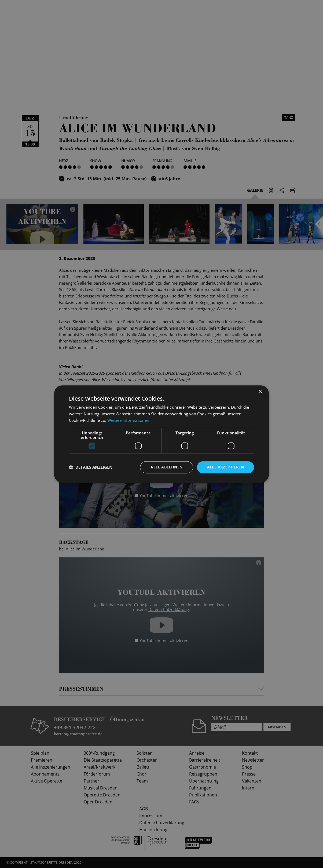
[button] (91, 467)
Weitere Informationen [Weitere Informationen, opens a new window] (128, 420)
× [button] (260, 392)
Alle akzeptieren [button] (225, 467)
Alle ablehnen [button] (166, 467)
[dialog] (161, 434)
